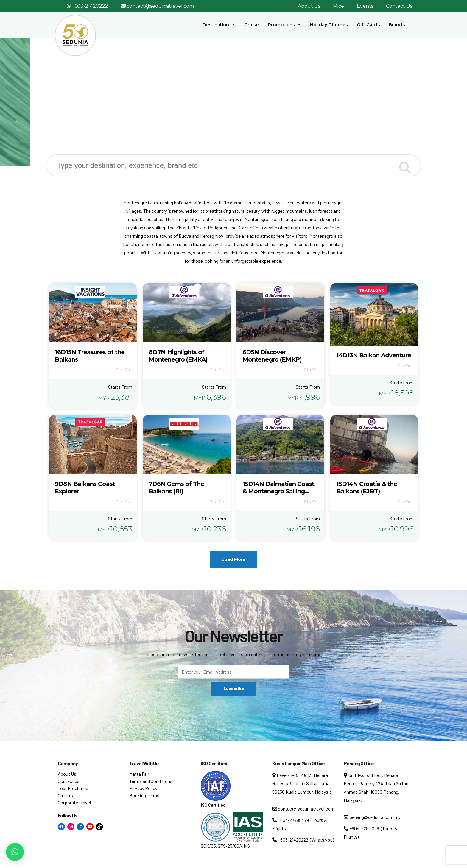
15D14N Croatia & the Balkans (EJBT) (367, 488)
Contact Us (399, 6)
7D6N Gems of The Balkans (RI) (176, 488)
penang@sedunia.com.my (372, 817)
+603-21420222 (90, 6)
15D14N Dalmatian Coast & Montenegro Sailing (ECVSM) (278, 491)
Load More (234, 559)
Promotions (284, 25)
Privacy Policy (143, 788)
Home (204, 107)
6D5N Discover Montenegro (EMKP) (272, 356)
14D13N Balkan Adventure (374, 355)
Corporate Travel (74, 802)
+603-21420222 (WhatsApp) (303, 840)
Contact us (69, 781)
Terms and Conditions (151, 781)
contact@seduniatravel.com (160, 6)
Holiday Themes (329, 25)
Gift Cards (368, 25)
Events (365, 6)
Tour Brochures (73, 788)
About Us (309, 6)
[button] (15, 852)
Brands (397, 25)
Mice (338, 6)
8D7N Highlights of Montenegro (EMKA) (178, 356)
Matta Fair (139, 774)
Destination (219, 25)
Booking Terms (144, 795)
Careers (65, 795)
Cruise (252, 25)
